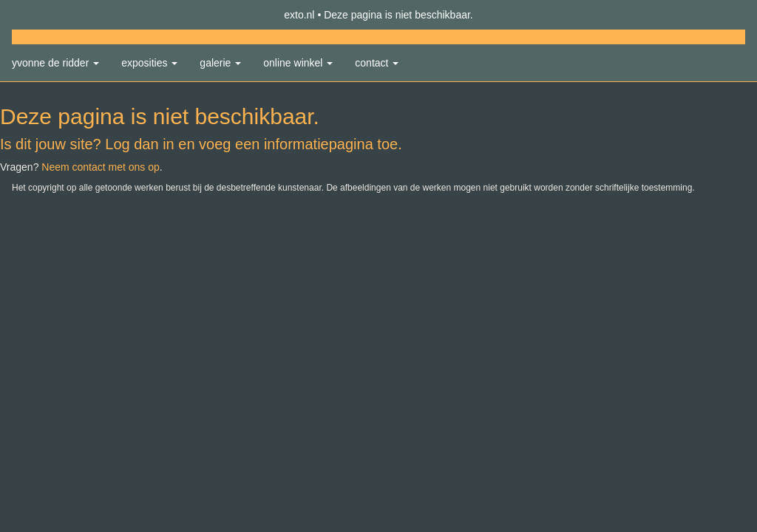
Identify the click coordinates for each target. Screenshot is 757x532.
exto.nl (299, 15)
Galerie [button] (220, 63)
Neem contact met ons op (101, 167)
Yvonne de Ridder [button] (55, 63)
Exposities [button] (149, 63)
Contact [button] (377, 63)
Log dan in (139, 144)
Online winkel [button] (298, 63)
